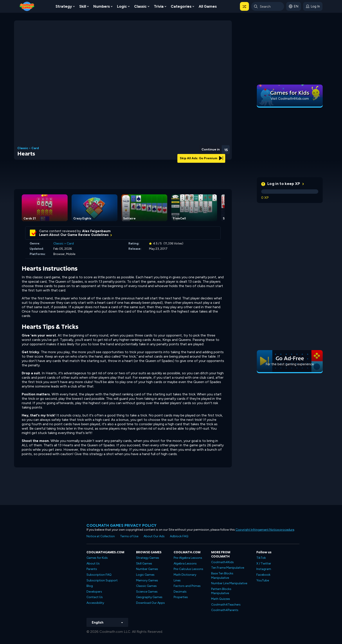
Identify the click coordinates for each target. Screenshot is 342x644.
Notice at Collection (101, 536)
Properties (181, 597)
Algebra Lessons (185, 563)
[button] (244, 6)
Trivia (159, 6)
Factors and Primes (187, 586)
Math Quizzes (221, 599)
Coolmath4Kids (222, 562)
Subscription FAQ (99, 575)
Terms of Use (129, 536)
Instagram (264, 569)
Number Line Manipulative (229, 583)
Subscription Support (102, 580)
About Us (93, 563)
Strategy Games (148, 558)
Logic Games (145, 575)
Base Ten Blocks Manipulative (222, 576)
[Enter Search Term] (268, 6)
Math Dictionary (185, 575)
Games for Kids (97, 558)
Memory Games (147, 580)
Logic (122, 6)
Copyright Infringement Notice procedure (265, 530)
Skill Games (144, 563)
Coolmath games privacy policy (122, 525)
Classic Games (146, 586)
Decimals (180, 592)
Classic (140, 6)
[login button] (313, 6)
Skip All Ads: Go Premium (201, 158)
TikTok (261, 558)
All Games (208, 6)
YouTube (263, 580)
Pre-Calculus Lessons (188, 569)
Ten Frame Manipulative (228, 568)
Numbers (102, 6)
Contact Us (95, 597)
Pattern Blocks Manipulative (221, 591)
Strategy (64, 6)
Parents (92, 569)
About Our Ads (154, 536)
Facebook (263, 575)
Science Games (147, 592)
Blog (90, 586)
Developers (94, 592)
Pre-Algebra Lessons (188, 558)
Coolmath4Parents (225, 610)
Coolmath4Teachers (226, 605)
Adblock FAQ (179, 536)
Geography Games (149, 597)
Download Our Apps (150, 603)
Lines (177, 580)
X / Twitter (264, 563)
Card (35, 148)
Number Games (147, 569)
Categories (181, 6)
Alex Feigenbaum (96, 231)
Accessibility (95, 603)
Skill (83, 6)
